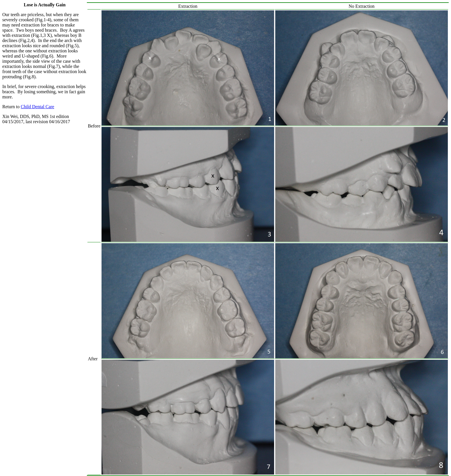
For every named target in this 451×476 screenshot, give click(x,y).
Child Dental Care (37, 107)
